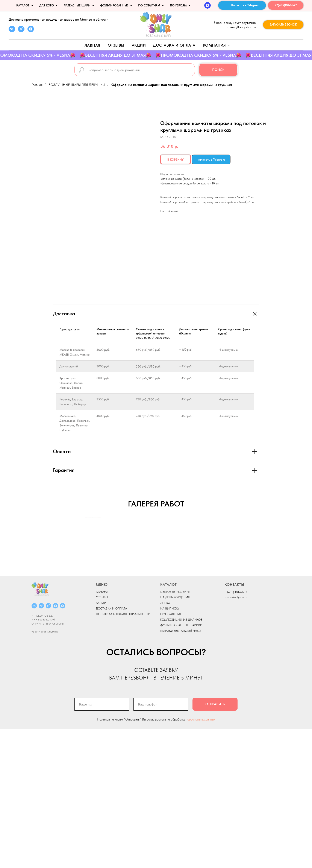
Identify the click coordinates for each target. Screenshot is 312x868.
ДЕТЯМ (165, 742)
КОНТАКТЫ (234, 724)
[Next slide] (227, 587)
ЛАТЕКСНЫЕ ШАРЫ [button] (77, 5)
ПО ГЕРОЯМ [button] (179, 5)
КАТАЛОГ (169, 724)
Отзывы (116, 45)
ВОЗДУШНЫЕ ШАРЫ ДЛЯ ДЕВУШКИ (77, 85)
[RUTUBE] (48, 745)
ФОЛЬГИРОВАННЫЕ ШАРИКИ (181, 765)
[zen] (31, 31)
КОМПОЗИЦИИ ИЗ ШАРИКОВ (181, 759)
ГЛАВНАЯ (102, 731)
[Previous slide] (85, 587)
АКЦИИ (139, 45)
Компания (215, 45)
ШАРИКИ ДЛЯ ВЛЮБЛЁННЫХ (181, 770)
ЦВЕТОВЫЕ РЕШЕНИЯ (175, 731)
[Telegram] (41, 745)
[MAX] (207, 5)
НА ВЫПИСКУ (170, 748)
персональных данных (200, 859)
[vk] (12, 31)
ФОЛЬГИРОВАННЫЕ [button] (115, 5)
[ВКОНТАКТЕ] (34, 745)
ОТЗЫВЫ (102, 737)
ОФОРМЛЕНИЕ (171, 753)
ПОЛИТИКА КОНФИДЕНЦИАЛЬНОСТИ (123, 753)
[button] (283, 25)
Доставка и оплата (174, 45)
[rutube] (21, 31)
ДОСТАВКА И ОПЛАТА (111, 748)
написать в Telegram (211, 160)
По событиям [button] (150, 5)
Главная (91, 45)
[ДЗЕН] (55, 745)
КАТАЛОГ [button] (23, 5)
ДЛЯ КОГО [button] (47, 5)
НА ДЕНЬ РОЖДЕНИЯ (175, 737)
